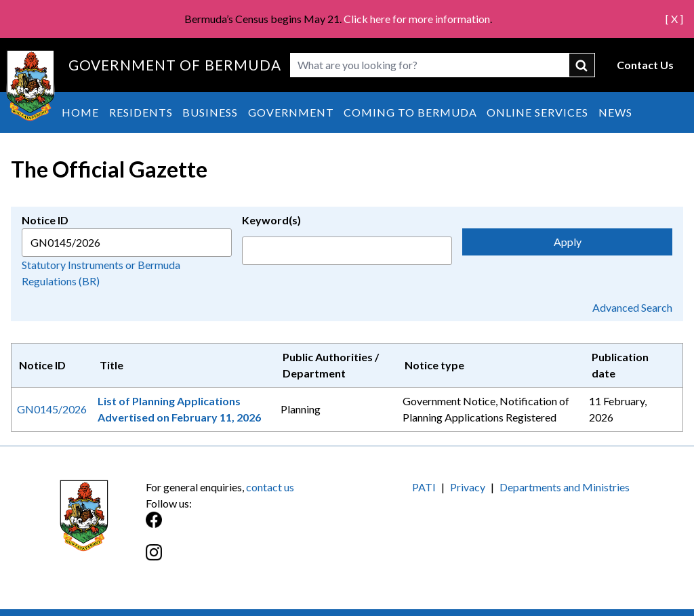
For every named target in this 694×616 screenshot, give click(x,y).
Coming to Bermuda (410, 112)
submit (582, 65)
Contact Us (645, 65)
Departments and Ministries (565, 487)
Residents (141, 112)
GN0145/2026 (52, 409)
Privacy (468, 487)
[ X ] (674, 19)
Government (291, 112)
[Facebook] (246, 527)
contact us (270, 487)
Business (210, 112)
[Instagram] (246, 559)
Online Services (537, 112)
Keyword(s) (271, 220)
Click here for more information (417, 19)
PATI (424, 487)
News (615, 112)
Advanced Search (632, 307)
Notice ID (45, 220)
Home (80, 112)
